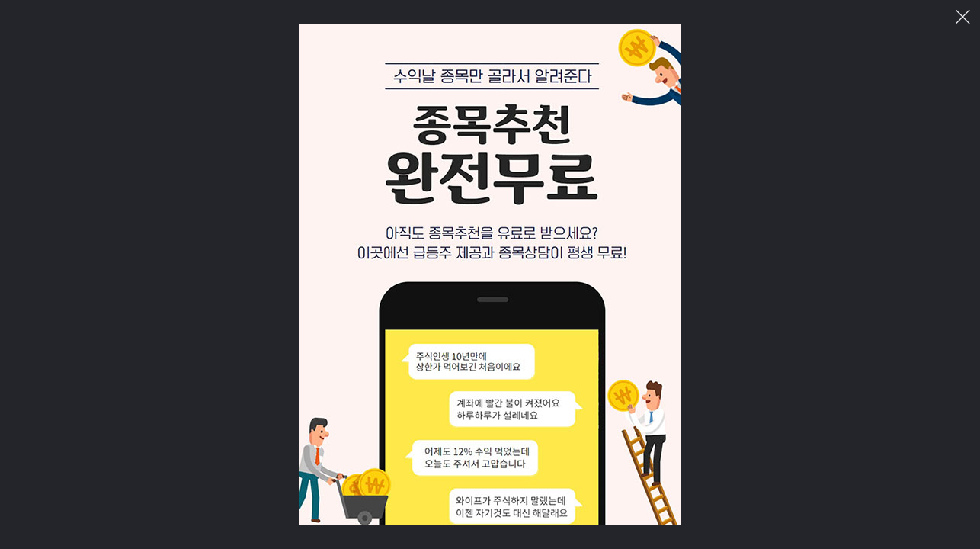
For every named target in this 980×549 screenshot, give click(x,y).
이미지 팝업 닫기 (963, 17)
